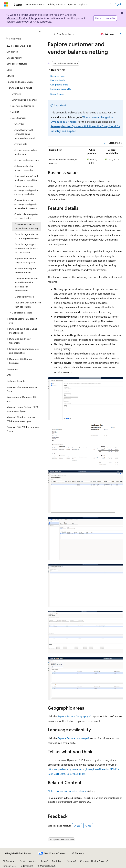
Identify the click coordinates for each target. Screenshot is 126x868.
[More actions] (121, 34)
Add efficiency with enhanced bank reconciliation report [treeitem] (25, 134)
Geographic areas (59, 85)
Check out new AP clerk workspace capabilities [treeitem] (26, 178)
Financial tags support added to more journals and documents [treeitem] (26, 248)
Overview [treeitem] (16, 94)
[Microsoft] (6, 4)
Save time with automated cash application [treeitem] (28, 305)
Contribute (57, 861)
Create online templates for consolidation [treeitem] (26, 216)
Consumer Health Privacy (93, 861)
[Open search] (111, 4)
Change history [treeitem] (14, 58)
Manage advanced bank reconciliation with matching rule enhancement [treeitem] (26, 285)
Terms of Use (9, 866)
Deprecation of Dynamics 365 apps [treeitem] (22, 399)
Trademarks (25, 866)
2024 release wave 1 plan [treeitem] (19, 46)
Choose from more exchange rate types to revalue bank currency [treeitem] (26, 204)
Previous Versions (28, 861)
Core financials (64, 34)
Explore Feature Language (72, 738)
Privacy (70, 861)
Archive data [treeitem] (21, 144)
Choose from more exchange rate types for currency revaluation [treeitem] (26, 190)
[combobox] (22, 39)
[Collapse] (40, 32)
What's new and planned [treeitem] (24, 100)
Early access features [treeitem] (17, 64)
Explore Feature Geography (73, 716)
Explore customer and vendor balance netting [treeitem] (26, 226)
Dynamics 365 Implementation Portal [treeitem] (22, 389)
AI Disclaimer (9, 861)
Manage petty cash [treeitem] (24, 297)
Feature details (58, 80)
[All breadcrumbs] (51, 34)
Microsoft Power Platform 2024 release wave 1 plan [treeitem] (22, 409)
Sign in (119, 4)
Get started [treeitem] (12, 52)
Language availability (61, 89)
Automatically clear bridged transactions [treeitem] (25, 168)
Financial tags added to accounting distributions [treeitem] (27, 236)
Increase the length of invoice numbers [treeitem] (25, 271)
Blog (43, 861)
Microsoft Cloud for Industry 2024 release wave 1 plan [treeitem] (21, 419)
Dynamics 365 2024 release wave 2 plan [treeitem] (23, 429)
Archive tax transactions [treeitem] (26, 160)
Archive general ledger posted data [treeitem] (26, 152)
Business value (58, 76)
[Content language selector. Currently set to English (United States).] (18, 853)
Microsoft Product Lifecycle (23, 18)
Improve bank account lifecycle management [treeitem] (26, 260)
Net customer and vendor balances (68, 791)
